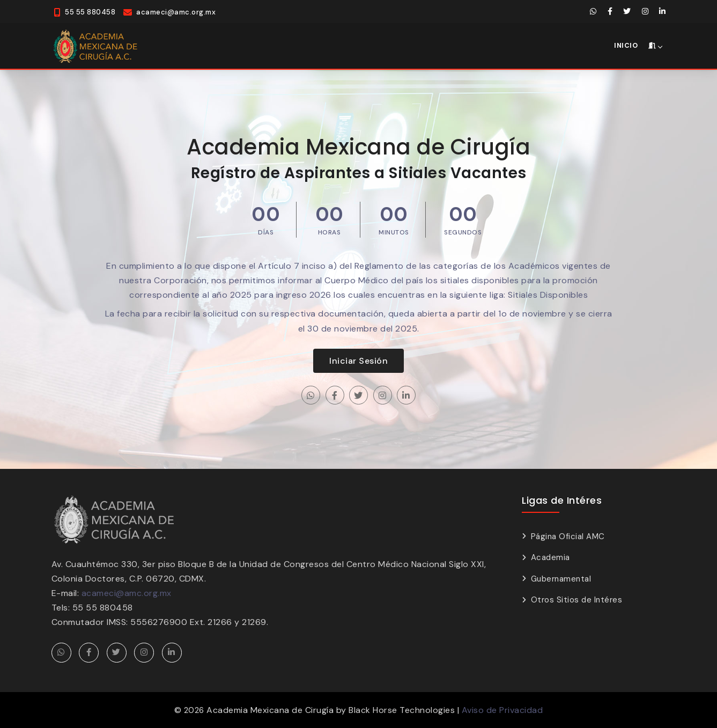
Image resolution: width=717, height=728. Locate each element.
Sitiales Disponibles (548, 295)
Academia (550, 557)
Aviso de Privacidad (502, 710)
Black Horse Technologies (402, 710)
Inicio (626, 45)
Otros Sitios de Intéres (577, 600)
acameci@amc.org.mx (127, 593)
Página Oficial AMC (568, 536)
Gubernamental (561, 579)
